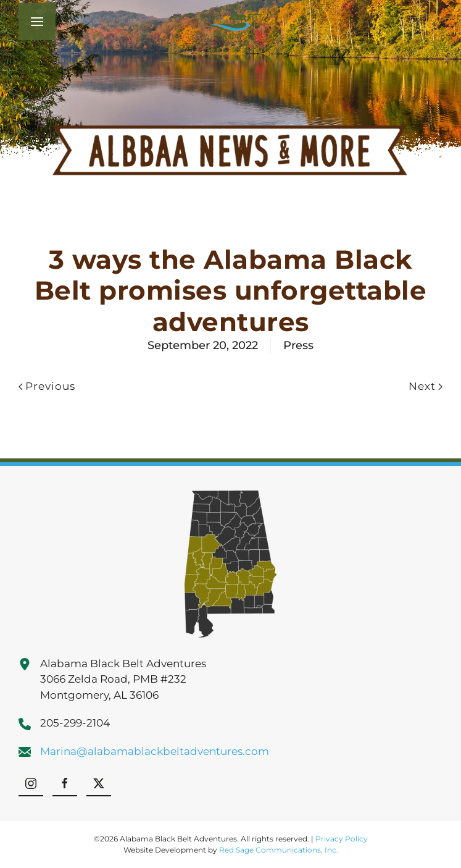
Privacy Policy (342, 839)
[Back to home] (231, 22)
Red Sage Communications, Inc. (279, 850)
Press (298, 345)
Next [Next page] (426, 386)
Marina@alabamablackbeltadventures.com (155, 751)
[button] (37, 22)
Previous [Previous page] (47, 386)
